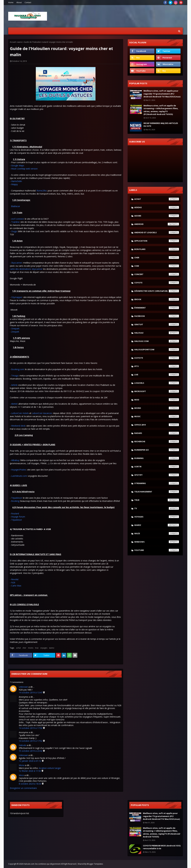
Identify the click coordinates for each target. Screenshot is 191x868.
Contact (28, 2)
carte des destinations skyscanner (26, 269)
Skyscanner (17, 263)
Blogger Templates (95, 864)
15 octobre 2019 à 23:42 (31, 751)
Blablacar (16, 206)
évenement (157, 308)
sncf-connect (17, 219)
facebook (157, 316)
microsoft (157, 391)
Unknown (23, 687)
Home (11, 2)
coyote (157, 283)
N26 (13, 582)
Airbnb (14, 385)
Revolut (15, 579)
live (157, 375)
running (157, 458)
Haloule (22, 745)
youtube (157, 550)
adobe (157, 216)
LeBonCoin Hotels (20, 413)
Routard (15, 513)
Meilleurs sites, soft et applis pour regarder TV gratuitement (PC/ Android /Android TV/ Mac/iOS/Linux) (162, 94)
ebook (157, 299)
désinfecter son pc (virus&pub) (157, 291)
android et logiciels (157, 232)
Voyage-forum (18, 517)
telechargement (157, 492)
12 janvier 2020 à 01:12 (30, 761)
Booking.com (18, 369)
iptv (157, 366)
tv (157, 508)
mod (157, 400)
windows (157, 542)
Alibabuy (15, 460)
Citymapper (17, 297)
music (157, 416)
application (157, 241)
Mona (22, 765)
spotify (157, 475)
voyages (44, 648)
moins (31, 648)
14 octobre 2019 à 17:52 (31, 741)
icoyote (157, 358)
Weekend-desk (18, 426)
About (19, 2)
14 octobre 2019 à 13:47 (31, 693)
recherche (157, 441)
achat (18, 648)
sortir (157, 467)
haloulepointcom (157, 349)
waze (157, 533)
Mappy (14, 184)
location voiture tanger (50, 768)
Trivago (15, 376)
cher (24, 648)
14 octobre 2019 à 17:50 (31, 728)
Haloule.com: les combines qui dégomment (42, 864)
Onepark (15, 329)
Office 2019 (157, 425)
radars (157, 433)
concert (157, 274)
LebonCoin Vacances (42, 413)
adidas (157, 207)
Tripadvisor (17, 498)
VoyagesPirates (19, 470)
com (157, 266)
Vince (21, 775)
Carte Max (16, 586)
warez (20, 42)
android (157, 224)
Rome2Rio (42, 191)
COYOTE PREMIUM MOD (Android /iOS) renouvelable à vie (162, 847)
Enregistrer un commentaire (23, 788)
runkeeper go (157, 450)
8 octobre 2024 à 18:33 (30, 784)
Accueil (13, 42)
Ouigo (14, 231)
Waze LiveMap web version (24, 169)
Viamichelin (17, 181)
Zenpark (15, 332)
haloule (157, 333)
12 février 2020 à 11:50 (30, 771)
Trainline (15, 222)
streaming (157, 483)
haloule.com (157, 341)
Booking (15, 501)
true (37, 648)
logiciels (157, 383)
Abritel (14, 404)
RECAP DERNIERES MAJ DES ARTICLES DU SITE (161, 125)
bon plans (157, 249)
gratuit (157, 324)
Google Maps (18, 165)
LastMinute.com (19, 476)
